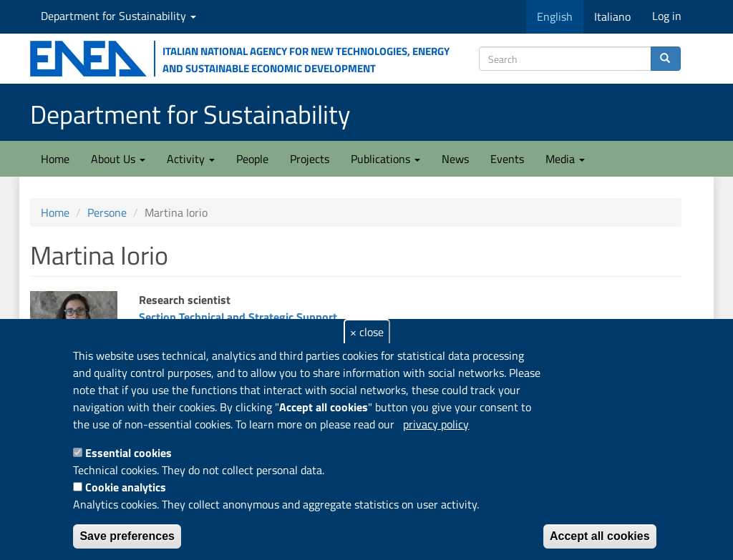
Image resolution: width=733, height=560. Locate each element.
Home (55, 159)
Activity (191, 159)
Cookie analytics (126, 487)
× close (367, 332)
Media (565, 159)
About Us (118, 159)
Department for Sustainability (118, 16)
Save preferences (127, 536)
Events (507, 159)
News (455, 159)
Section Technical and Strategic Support (238, 317)
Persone (107, 212)
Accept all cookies (600, 536)
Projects (310, 159)
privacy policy (436, 424)
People (252, 159)
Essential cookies (128, 453)
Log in (667, 16)
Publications (385, 159)
